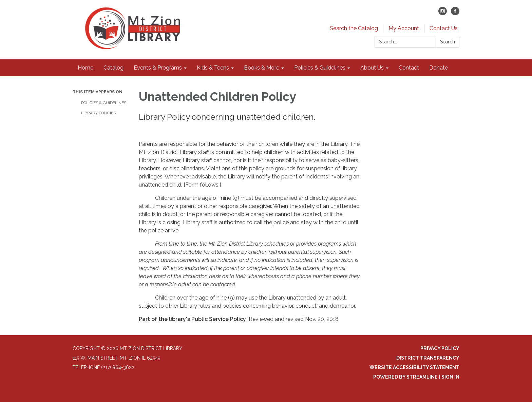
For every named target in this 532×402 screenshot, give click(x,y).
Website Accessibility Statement (414, 367)
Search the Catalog (354, 28)
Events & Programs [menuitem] (158, 68)
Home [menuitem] (85, 68)
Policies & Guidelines (104, 103)
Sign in (450, 377)
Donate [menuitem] (439, 68)
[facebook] (455, 13)
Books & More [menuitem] (262, 68)
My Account (404, 28)
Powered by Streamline (405, 377)
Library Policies (98, 113)
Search (448, 42)
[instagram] (443, 13)
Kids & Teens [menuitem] (213, 68)
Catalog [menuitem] (113, 68)
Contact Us (444, 28)
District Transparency (428, 358)
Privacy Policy (440, 348)
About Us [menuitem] (372, 68)
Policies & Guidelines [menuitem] (320, 68)
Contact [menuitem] (409, 68)
